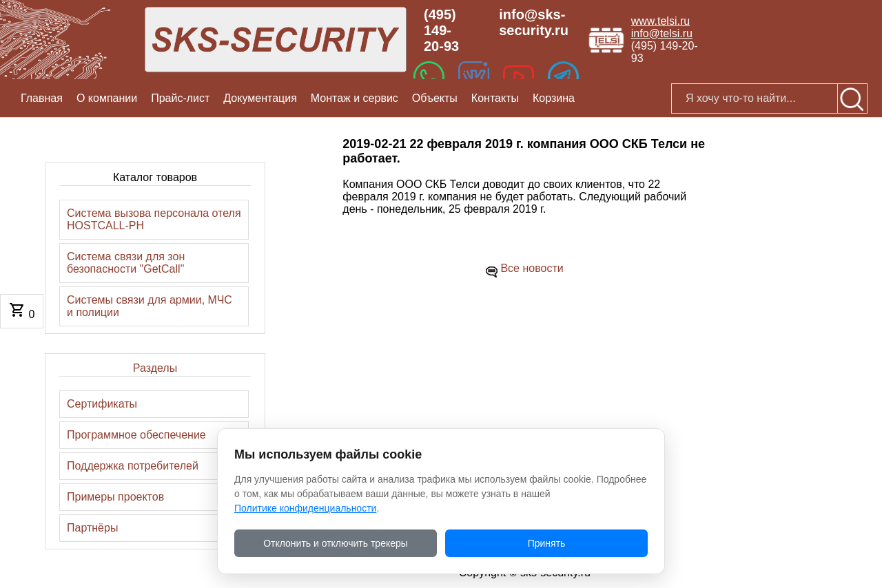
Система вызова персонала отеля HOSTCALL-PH (154, 219)
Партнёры (92, 528)
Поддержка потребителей (133, 466)
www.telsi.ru (660, 21)
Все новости (532, 268)
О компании (107, 98)
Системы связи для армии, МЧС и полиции (150, 306)
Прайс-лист (180, 98)
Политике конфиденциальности (305, 508)
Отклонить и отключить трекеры (336, 543)
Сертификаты (102, 404)
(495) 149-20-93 (441, 30)
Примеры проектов (115, 497)
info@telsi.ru (662, 33)
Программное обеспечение (136, 435)
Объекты (435, 98)
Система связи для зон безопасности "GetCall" (126, 263)
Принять (547, 543)
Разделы (155, 368)
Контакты (495, 98)
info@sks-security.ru (534, 22)
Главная (42, 98)
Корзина (554, 98)
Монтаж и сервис (355, 98)
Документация (260, 98)
